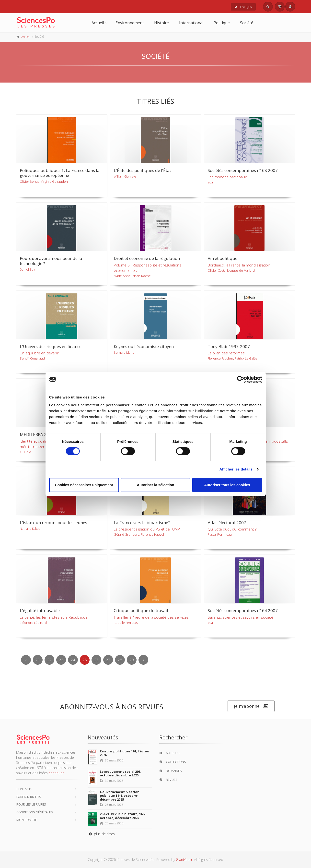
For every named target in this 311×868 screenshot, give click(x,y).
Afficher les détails (236, 469)
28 (120, 660)
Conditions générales (35, 812)
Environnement (130, 23)
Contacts (24, 789)
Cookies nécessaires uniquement (84, 485)
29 (132, 660)
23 (61, 660)
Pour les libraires (31, 804)
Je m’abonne (251, 706)
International (191, 23)
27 (108, 660)
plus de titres (101, 834)
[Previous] (26, 660)
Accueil (98, 23)
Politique (222, 23)
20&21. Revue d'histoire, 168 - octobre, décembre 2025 (123, 816)
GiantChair (184, 860)
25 (85, 660)
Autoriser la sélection (155, 485)
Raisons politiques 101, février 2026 (125, 753)
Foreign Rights (29, 797)
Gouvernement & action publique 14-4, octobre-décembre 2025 (120, 796)
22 (49, 660)
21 (38, 660)
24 (73, 660)
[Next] (143, 660)
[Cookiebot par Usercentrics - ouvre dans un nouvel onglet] (241, 379)
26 (96, 660)
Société (247, 23)
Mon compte (27, 820)
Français (243, 7)
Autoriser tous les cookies (227, 485)
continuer (56, 773)
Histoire (161, 23)
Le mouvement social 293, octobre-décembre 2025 (121, 773)
